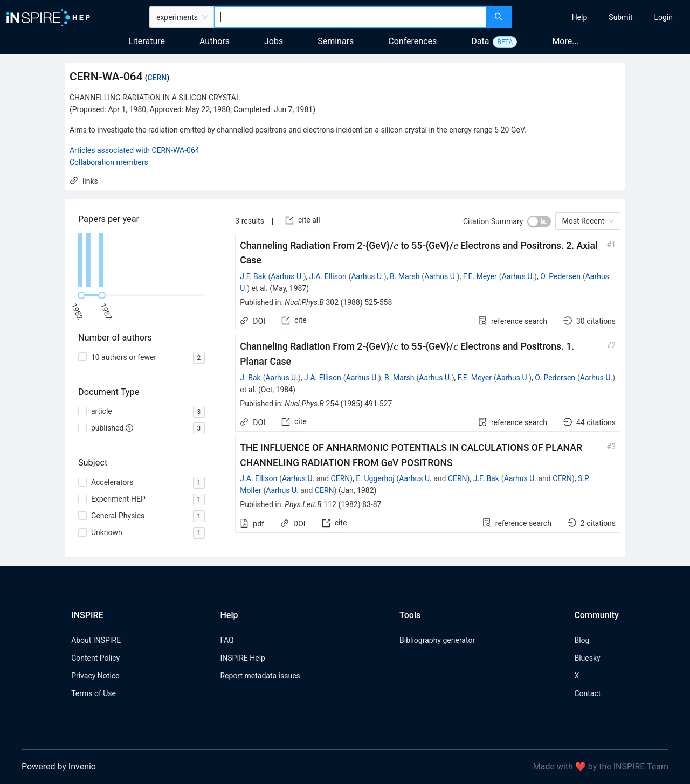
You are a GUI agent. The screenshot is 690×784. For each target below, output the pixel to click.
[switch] (539, 221)
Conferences (412, 41)
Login (663, 17)
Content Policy (95, 658)
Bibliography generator (437, 640)
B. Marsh (405, 276)
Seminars (336, 41)
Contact (587, 693)
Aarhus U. (287, 276)
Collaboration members (109, 162)
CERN (157, 78)
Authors (215, 41)
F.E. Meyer (480, 276)
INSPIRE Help (242, 658)
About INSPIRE (96, 640)
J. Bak (250, 378)
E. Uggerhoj (375, 478)
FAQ (227, 640)
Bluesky (587, 658)
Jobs (274, 41)
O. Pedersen (560, 276)
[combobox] (350, 17)
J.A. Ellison (328, 276)
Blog (582, 640)
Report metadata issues (260, 676)
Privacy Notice (95, 676)
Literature (147, 41)
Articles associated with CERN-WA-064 (134, 150)
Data (480, 41)
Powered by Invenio (59, 766)
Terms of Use (94, 693)
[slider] (81, 295)
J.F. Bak (253, 276)
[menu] (602, 17)
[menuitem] (580, 17)
